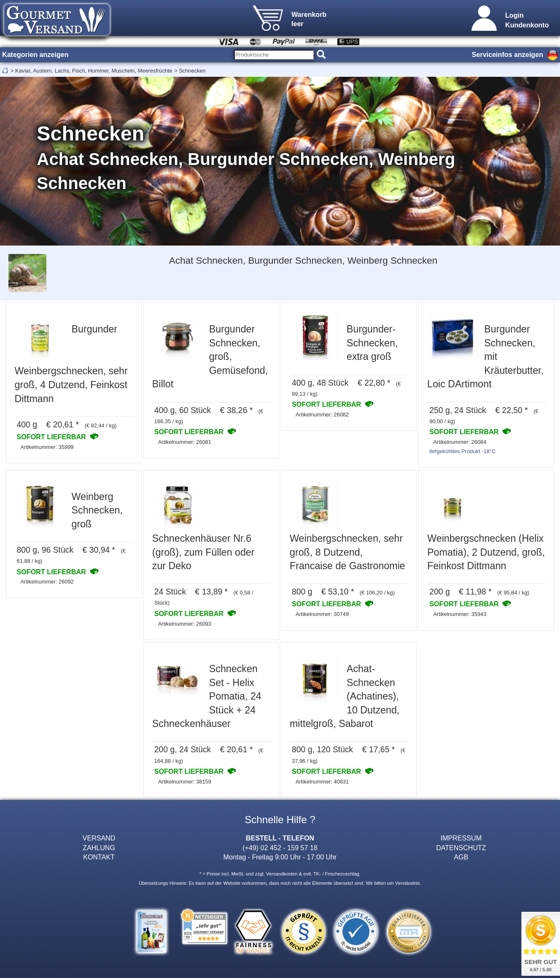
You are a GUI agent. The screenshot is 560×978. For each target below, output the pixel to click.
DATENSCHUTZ (461, 848)
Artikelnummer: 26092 (47, 582)
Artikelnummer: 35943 (460, 614)
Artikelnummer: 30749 (322, 614)
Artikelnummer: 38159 (185, 782)
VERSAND (99, 838)
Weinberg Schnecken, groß (97, 510)
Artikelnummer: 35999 (47, 447)
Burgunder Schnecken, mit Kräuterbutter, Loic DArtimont (485, 357)
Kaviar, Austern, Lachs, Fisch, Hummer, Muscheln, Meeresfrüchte (94, 71)
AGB (461, 857)
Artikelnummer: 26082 (322, 415)
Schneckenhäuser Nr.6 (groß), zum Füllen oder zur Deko (203, 552)
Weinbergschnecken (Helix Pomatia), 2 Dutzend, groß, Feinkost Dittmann (486, 552)
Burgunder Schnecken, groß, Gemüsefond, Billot (210, 357)
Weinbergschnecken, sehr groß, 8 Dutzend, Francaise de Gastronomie (347, 552)
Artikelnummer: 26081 (185, 442)
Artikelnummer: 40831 (322, 782)
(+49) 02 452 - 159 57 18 (280, 848)
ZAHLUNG (99, 848)
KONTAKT (99, 857)
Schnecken (192, 71)
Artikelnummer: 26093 (185, 624)
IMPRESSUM (461, 838)
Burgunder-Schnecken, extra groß (372, 343)
